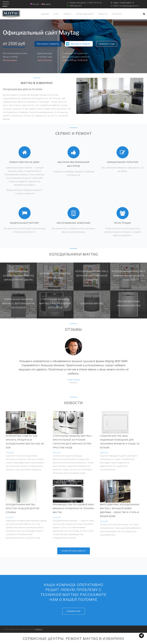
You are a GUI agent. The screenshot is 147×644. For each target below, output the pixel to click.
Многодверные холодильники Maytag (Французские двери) (18, 276)
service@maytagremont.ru (129, 6)
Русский (34, 4)
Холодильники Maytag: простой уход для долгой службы (23, 508)
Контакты (117, 14)
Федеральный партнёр (25, 223)
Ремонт (67, 14)
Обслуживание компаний (73, 223)
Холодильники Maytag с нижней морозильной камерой (129, 276)
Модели (45, 14)
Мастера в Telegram (81, 44)
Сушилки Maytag (92, 303)
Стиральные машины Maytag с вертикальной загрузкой (18, 304)
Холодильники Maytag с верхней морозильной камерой (92, 276)
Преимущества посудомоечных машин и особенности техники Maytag (73, 508)
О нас (56, 14)
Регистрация (123, 223)
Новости (103, 14)
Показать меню (141, 636)
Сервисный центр (85, 14)
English (46, 4)
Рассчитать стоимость (48, 44)
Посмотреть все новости (73, 551)
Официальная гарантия (122, 162)
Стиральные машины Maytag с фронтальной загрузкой (55, 304)
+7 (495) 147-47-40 (94, 3)
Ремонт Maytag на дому (25, 162)
